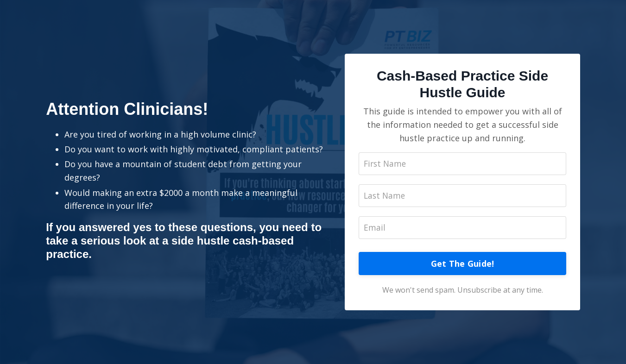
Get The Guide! (463, 264)
